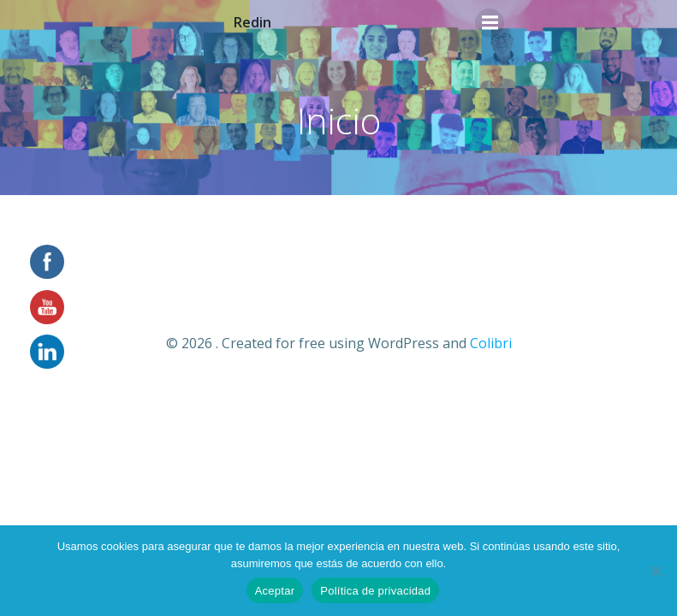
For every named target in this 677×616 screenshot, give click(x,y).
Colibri (491, 343)
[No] (656, 571)
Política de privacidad (375, 591)
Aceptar (275, 591)
